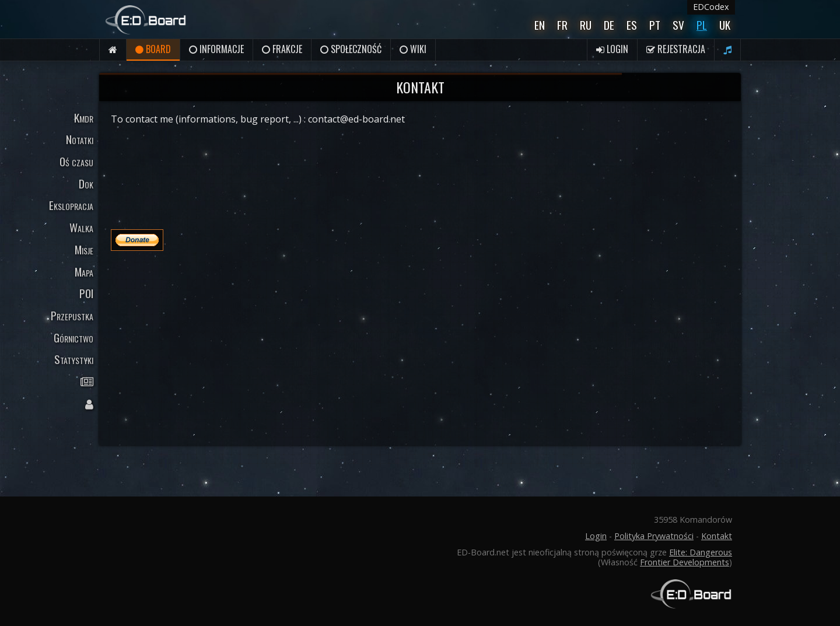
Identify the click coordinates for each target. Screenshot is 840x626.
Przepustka (72, 315)
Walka (81, 227)
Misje (84, 249)
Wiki (413, 49)
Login (612, 49)
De (609, 25)
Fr (562, 25)
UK (725, 25)
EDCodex (711, 7)
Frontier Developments (685, 562)
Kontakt (717, 536)
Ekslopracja (71, 205)
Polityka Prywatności (654, 536)
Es (632, 25)
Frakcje (282, 49)
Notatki (80, 139)
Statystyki (74, 359)
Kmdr (84, 118)
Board (153, 49)
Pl (702, 25)
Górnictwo (73, 338)
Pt (655, 25)
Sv (678, 25)
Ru (586, 25)
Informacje (216, 49)
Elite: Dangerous (701, 552)
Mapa (84, 272)
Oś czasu (76, 161)
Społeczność (351, 49)
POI (86, 293)
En (540, 25)
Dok (86, 183)
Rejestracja (676, 49)
